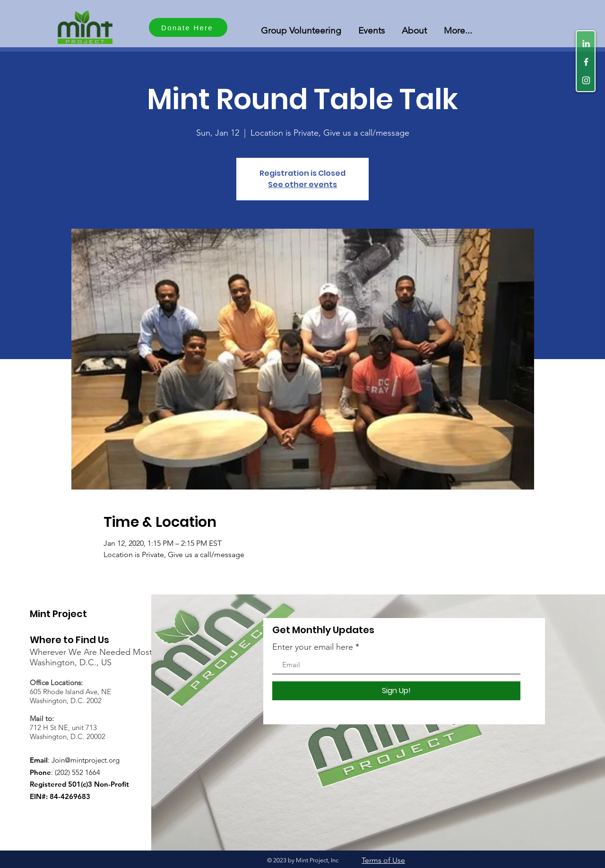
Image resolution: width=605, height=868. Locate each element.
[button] (301, 26)
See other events (302, 185)
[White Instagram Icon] (586, 80)
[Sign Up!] (396, 691)
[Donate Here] (188, 27)
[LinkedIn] (586, 43)
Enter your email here (313, 647)
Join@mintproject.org (86, 760)
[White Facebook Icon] (586, 62)
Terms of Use (383, 860)
